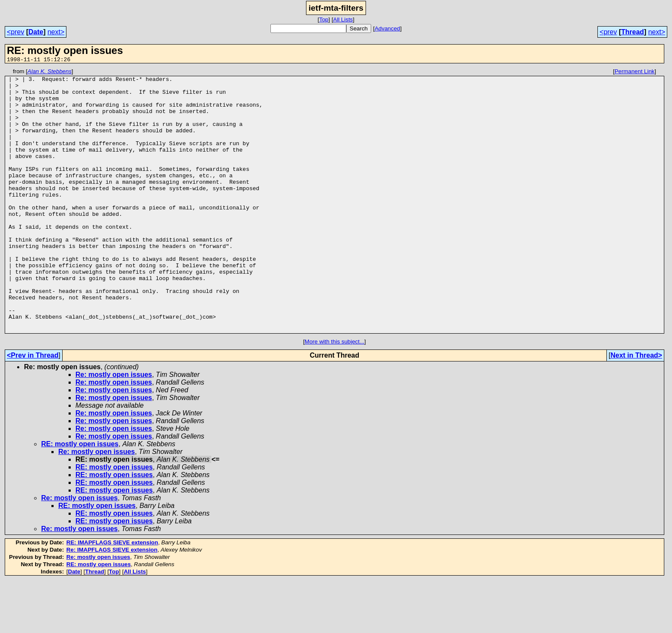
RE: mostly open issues (80, 497)
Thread (632, 32)
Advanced (387, 28)
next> (56, 32)
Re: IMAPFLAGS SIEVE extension (112, 602)
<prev (15, 32)
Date (36, 32)
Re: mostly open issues (114, 427)
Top (324, 19)
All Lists (343, 19)
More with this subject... (334, 394)
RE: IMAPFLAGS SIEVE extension (112, 595)
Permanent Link (634, 73)
